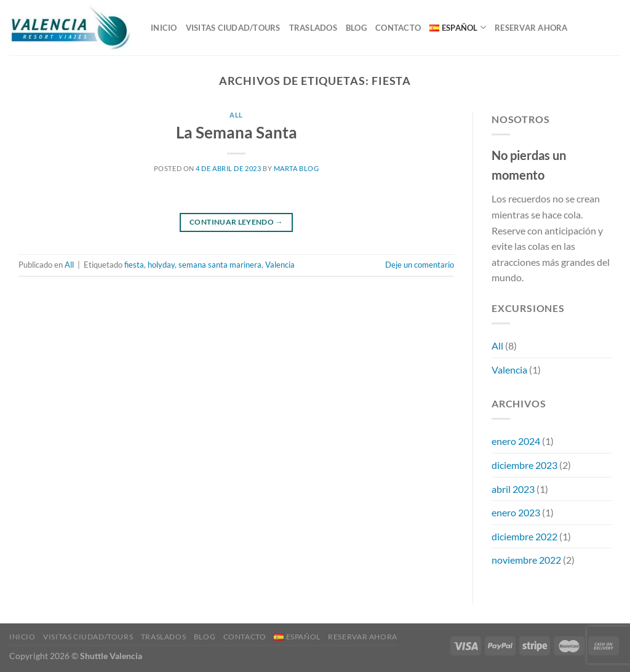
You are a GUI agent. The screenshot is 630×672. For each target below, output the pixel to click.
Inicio (164, 28)
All (236, 115)
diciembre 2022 (524, 536)
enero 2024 (516, 441)
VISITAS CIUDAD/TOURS (233, 28)
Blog (356, 28)
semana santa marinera (220, 265)
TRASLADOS (313, 28)
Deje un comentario (420, 265)
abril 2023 (513, 489)
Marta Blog (297, 168)
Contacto (398, 28)
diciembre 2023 (524, 465)
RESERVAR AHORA (531, 28)
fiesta (134, 265)
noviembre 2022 (526, 560)
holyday (161, 265)
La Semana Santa (237, 132)
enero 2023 (516, 512)
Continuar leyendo (236, 222)
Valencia (280, 265)
